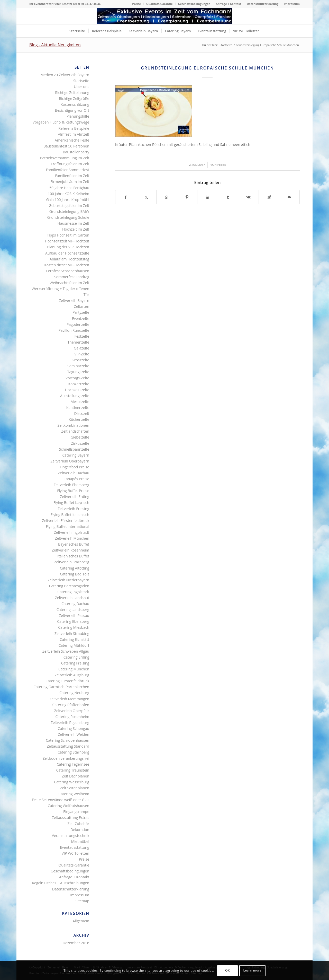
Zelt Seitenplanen (75, 788)
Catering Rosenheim (72, 717)
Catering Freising (75, 663)
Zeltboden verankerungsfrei (66, 758)
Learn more (252, 970)
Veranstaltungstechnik (71, 835)
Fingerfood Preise (75, 467)
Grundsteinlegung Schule (68, 217)
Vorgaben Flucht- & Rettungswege (61, 122)
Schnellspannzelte (74, 449)
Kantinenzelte (78, 408)
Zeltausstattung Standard (68, 746)
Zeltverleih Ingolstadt (72, 532)
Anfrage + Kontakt (229, 4)
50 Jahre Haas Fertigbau (69, 188)
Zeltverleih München (72, 538)
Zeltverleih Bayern (74, 300)
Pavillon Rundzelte (74, 330)
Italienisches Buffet (73, 556)
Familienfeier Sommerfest (68, 170)
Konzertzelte (79, 384)
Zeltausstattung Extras (71, 817)
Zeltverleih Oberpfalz (72, 711)
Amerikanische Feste (72, 140)
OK (227, 970)
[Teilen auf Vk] (248, 197)
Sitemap (82, 901)
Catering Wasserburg (72, 782)
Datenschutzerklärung (263, 4)
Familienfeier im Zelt (72, 176)
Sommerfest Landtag (72, 277)
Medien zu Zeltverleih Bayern (65, 75)
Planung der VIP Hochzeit (68, 247)
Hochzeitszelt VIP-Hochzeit (67, 241)
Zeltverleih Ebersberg (71, 485)
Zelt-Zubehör (78, 824)
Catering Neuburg (74, 693)
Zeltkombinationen (73, 425)
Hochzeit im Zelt (76, 229)
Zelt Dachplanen (76, 776)
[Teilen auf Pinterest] (187, 197)
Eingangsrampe (76, 812)
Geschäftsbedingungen (194, 4)
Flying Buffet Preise (73, 491)
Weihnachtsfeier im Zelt (69, 283)
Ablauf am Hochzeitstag (69, 259)
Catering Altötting (75, 568)
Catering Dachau (75, 604)
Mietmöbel (80, 841)
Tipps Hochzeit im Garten (68, 235)
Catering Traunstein (73, 770)
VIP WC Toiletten (75, 853)
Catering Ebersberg (73, 621)
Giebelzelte (80, 437)
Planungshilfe (78, 116)
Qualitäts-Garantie (159, 4)
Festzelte (82, 336)
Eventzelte (81, 318)
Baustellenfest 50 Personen (66, 146)
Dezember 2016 (76, 943)
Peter (222, 165)
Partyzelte (81, 312)
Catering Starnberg (73, 752)
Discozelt (82, 413)
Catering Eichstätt (74, 639)
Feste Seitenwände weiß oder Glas (61, 800)
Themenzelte (78, 342)
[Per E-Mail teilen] (289, 197)
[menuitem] (137, 4)
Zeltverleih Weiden (74, 734)
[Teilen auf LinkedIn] (208, 197)
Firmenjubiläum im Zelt (70, 182)
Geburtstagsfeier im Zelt (69, 205)
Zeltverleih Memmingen (69, 699)
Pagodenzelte (78, 324)
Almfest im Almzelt (74, 134)
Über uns (81, 87)
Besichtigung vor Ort (72, 110)
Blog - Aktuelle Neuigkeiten (55, 45)
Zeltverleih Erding (75, 497)
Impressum (292, 4)
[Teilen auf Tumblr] (228, 197)
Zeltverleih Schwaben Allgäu (66, 651)
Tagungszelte (78, 372)
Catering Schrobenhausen (67, 740)
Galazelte (81, 348)
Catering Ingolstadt (73, 592)
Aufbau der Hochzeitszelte (67, 253)
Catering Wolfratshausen (68, 806)
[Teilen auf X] (146, 197)
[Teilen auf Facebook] (126, 197)
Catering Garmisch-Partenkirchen (61, 687)
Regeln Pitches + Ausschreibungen (61, 883)
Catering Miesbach (74, 627)
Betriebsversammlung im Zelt (65, 158)
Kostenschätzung (75, 104)
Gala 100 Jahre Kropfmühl (68, 200)
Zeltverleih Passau (74, 615)
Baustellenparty (76, 152)
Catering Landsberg (73, 610)
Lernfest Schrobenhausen (68, 271)
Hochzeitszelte (77, 390)
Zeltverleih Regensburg (70, 723)
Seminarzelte (78, 366)
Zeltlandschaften (75, 431)
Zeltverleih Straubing (72, 633)
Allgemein (81, 921)
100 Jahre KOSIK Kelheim (68, 194)
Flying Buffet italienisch (70, 515)
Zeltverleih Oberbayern (70, 461)
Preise (136, 4)
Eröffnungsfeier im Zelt (70, 164)
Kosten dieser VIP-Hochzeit (67, 265)
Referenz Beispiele (74, 128)
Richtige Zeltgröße (74, 98)
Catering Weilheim (74, 794)
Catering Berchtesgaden (69, 586)
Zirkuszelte (80, 443)
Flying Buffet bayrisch (71, 502)
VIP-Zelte (82, 354)
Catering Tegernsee (73, 764)
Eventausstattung (75, 847)
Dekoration (80, 830)
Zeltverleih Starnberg (72, 562)
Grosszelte (80, 360)
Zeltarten (82, 306)
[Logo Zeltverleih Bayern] (164, 16)
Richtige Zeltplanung (72, 93)
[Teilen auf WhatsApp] (167, 197)
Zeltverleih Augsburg (72, 675)
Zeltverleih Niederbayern (68, 580)
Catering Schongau (74, 728)
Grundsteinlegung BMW (69, 211)
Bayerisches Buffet (74, 544)
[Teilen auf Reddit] (269, 197)
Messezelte (80, 402)
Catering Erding (76, 657)
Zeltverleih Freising (73, 509)
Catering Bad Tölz (75, 574)
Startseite (81, 81)
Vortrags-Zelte (77, 378)
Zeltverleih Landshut (72, 598)
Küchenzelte (79, 419)
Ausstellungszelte (75, 396)
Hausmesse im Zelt (73, 223)
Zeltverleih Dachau (74, 473)
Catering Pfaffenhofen (71, 705)
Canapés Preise (76, 479)
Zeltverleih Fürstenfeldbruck (66, 520)
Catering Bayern (76, 455)
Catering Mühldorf (74, 645)
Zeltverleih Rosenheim (71, 550)
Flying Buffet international (67, 526)
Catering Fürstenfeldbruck (67, 681)
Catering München (74, 669)
